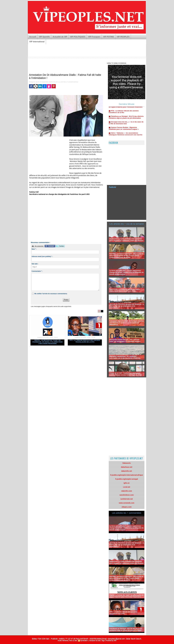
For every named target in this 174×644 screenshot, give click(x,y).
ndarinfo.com (127, 491)
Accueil (33, 37)
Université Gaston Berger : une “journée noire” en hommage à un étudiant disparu (125, 340)
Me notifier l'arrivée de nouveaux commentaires (51, 294)
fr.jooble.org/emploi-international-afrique (127, 475)
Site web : (35, 264)
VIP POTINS (109, 37)
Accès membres (63, 640)
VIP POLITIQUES (78, 37)
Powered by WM (111, 640)
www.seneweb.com (127, 503)
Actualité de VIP (60, 37)
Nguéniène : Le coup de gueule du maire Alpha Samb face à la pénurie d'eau (124, 290)
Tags (103, 640)
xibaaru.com (127, 507)
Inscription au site (95, 640)
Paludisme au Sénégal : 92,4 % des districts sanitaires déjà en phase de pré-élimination (126, 122)
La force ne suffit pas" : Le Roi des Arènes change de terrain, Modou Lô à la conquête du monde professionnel (127, 272)
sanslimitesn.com (127, 495)
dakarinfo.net (127, 471)
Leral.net (127, 487)
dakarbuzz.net (127, 467)
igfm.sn (127, 483)
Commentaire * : (37, 271)
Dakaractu (127, 463)
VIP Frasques (94, 37)
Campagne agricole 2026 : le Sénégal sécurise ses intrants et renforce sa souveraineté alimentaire (127, 323)
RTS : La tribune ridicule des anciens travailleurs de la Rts (85, 341)
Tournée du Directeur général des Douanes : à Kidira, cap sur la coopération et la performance (127, 306)
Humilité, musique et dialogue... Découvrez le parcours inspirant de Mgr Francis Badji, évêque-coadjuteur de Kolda (126, 256)
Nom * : (34, 249)
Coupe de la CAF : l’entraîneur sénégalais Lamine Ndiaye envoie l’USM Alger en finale (126, 374)
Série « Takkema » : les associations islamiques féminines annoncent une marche (125, 138)
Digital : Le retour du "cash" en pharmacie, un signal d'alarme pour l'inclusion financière (47, 342)
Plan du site (73, 640)
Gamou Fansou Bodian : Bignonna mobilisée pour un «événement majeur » (124, 133)
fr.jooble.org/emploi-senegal (127, 479)
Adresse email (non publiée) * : (42, 256)
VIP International (37, 42)
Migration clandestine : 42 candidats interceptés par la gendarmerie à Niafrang (125, 357)
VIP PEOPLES (123, 37)
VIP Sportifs (44, 37)
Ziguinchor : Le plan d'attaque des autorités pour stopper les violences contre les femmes (126, 240)
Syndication (84, 640)
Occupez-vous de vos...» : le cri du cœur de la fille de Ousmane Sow (126, 127)
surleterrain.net (127, 499)
